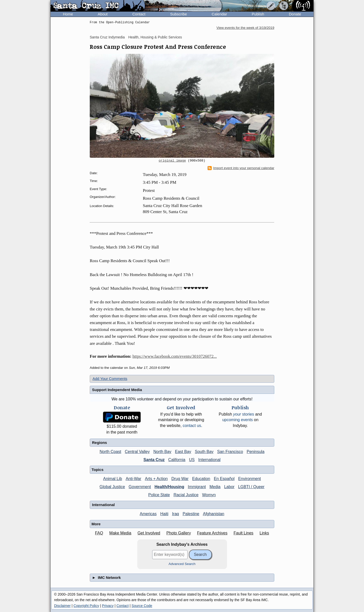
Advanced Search (182, 564)
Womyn (209, 495)
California (177, 460)
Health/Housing (169, 487)
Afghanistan (214, 514)
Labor (229, 487)
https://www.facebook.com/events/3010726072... (175, 356)
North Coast (110, 452)
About (103, 14)
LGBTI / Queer (251, 487)
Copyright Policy (86, 606)
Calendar (219, 14)
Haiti (164, 514)
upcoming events (237, 420)
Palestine (191, 514)
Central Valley (137, 452)
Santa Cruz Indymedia (107, 37)
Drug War (180, 479)
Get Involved (149, 533)
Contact (139, 14)
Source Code (142, 606)
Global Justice (112, 487)
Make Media (120, 533)
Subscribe (179, 14)
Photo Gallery (179, 533)
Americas (148, 514)
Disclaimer (62, 606)
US (192, 460)
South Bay (204, 452)
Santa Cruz (154, 460)
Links (264, 533)
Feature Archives (212, 533)
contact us (192, 426)
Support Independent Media (117, 390)
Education (201, 479)
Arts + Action (156, 479)
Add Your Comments (110, 379)
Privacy (108, 606)
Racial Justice (186, 495)
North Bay (162, 452)
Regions (99, 443)
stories (244, 414)
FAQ (99, 533)
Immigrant (197, 487)
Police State (159, 495)
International (209, 460)
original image (172, 161)
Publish (258, 14)
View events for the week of (245, 28)
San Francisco (230, 452)
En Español (224, 479)
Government (140, 487)
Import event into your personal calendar (241, 168)
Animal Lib (113, 479)
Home (68, 14)
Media (215, 487)
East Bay (183, 452)
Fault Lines (243, 533)
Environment (249, 479)
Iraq (175, 514)
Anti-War (133, 479)
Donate (295, 14)
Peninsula (256, 452)
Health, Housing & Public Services (155, 37)
